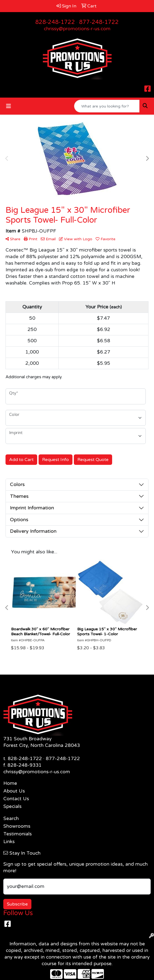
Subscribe (17, 904)
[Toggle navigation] (9, 106)
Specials (12, 806)
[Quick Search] (107, 106)
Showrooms (17, 826)
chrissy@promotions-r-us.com (77, 29)
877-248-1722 (99, 22)
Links (9, 842)
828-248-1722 (55, 22)
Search (11, 818)
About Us (14, 791)
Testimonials (17, 834)
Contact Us (16, 799)
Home (10, 783)
